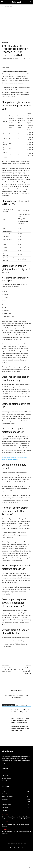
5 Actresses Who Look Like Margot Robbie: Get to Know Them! (9, 686)
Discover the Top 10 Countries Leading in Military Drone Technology (25, 687)
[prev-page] (3, 752)
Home (3, 6)
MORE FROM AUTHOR (22, 722)
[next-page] (6, 752)
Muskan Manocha (8, 58)
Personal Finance (6, 831)
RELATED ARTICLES (8, 722)
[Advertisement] (16, 25)
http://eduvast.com (17, 710)
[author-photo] (17, 698)
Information (9, 6)
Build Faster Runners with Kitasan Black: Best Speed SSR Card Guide (20, 745)
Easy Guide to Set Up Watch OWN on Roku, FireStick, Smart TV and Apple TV (21, 737)
